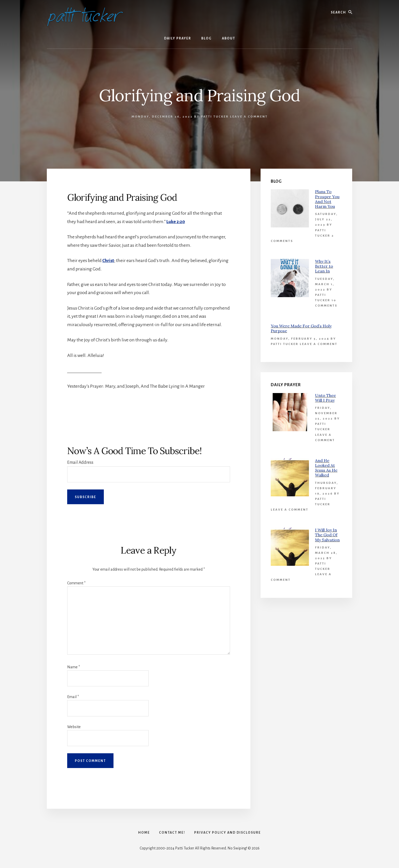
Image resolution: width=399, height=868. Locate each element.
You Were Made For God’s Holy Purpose (301, 328)
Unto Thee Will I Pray (325, 398)
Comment (76, 583)
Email (73, 697)
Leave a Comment (249, 117)
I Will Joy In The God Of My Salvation (327, 535)
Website (74, 727)
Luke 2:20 (176, 222)
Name (74, 667)
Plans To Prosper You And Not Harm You (327, 199)
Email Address (80, 462)
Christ (108, 261)
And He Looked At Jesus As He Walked (326, 468)
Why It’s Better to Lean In (324, 266)
